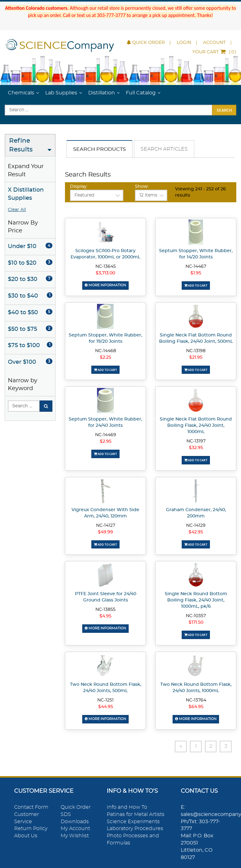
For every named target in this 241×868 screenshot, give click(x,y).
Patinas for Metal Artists (136, 814)
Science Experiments (133, 821)
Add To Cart (196, 285)
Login (184, 43)
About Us (26, 836)
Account (214, 43)
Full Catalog (141, 93)
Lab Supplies (61, 93)
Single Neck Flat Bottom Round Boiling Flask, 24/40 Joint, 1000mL (196, 426)
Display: (79, 187)
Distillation (102, 93)
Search (224, 110)
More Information (105, 285)
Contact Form (31, 807)
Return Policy (31, 828)
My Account (75, 828)
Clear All (17, 210)
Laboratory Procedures (135, 828)
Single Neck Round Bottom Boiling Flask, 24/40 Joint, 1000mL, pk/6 (196, 600)
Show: (142, 187)
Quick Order (146, 43)
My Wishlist (75, 836)
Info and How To (127, 807)
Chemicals (21, 93)
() (214, 52)
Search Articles (164, 149)
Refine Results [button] (21, 145)
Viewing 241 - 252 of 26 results (201, 192)
